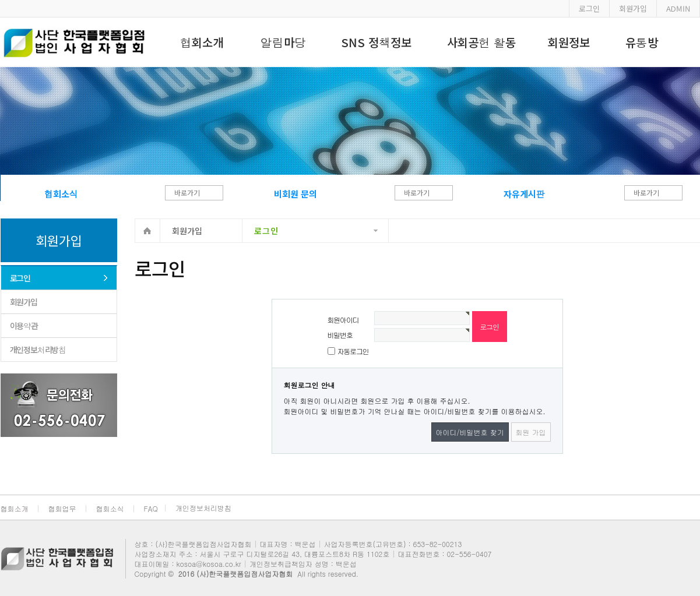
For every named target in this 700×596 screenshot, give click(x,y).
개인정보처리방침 (38, 350)
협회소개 (202, 42)
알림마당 (283, 42)
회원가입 (633, 8)
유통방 (642, 42)
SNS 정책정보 (376, 42)
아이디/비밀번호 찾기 (470, 432)
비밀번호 (340, 335)
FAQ (151, 508)
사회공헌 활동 (481, 42)
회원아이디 (343, 320)
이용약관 (24, 326)
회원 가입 (531, 432)
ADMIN (678, 8)
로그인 (589, 8)
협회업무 (62, 508)
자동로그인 (353, 351)
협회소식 (110, 508)
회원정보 (569, 42)
